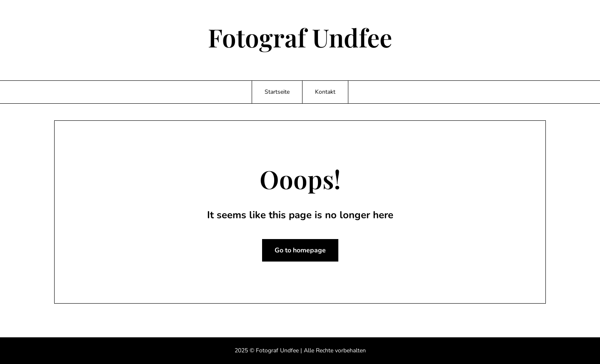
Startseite (277, 92)
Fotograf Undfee (300, 37)
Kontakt (325, 92)
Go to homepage (300, 250)
